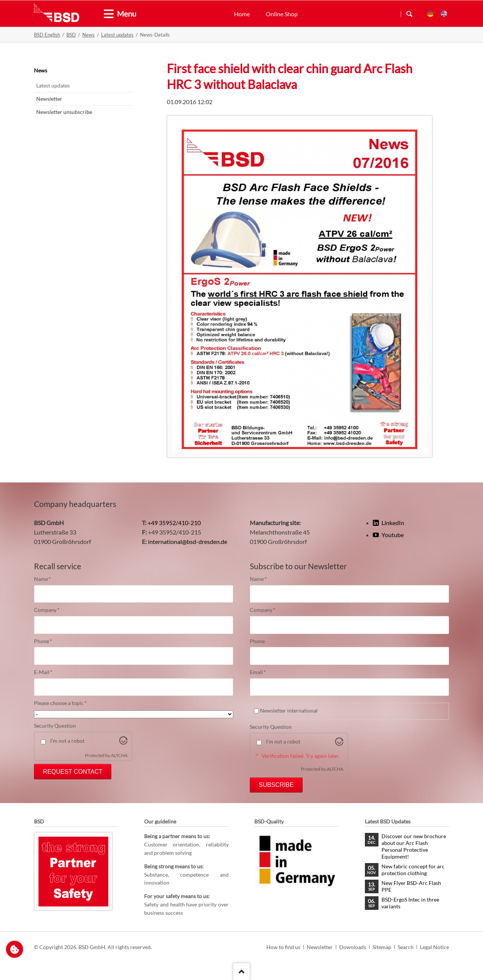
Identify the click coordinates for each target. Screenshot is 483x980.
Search (409, 14)
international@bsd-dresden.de (188, 541)
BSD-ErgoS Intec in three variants (410, 903)
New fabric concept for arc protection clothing (413, 870)
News (88, 35)
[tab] (106, 14)
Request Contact (73, 772)
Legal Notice (435, 947)
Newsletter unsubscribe (64, 112)
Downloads (353, 947)
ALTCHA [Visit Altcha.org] (119, 755)
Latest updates (117, 35)
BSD (71, 35)
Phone (47, 641)
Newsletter (49, 99)
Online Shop (282, 14)
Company (47, 610)
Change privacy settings (15, 949)
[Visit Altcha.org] (123, 742)
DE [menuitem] (430, 14)
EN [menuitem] (444, 14)
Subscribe (276, 785)
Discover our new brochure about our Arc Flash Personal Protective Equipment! (414, 846)
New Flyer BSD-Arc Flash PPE (411, 886)
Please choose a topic (60, 703)
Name (47, 579)
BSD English (47, 35)
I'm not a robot (67, 741)
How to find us (283, 947)
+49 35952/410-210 (174, 523)
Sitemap (382, 947)
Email (263, 672)
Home (242, 14)
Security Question (55, 726)
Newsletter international (289, 710)
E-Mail (47, 672)
